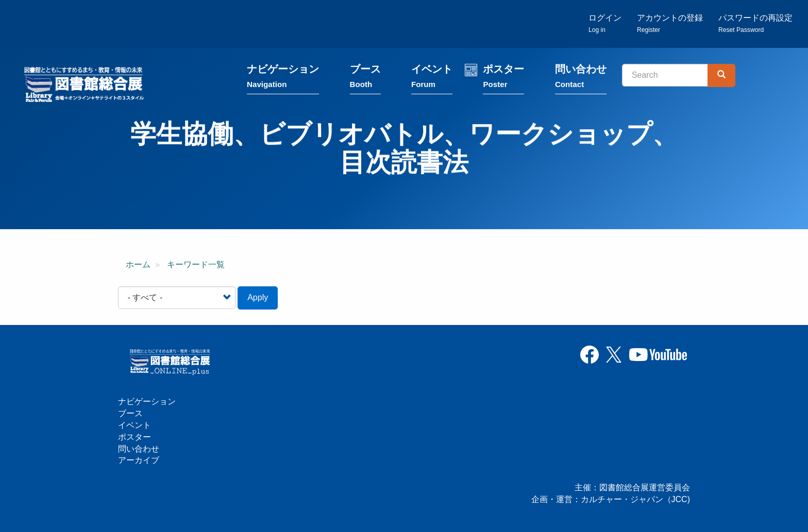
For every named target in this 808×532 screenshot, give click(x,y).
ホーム (138, 264)
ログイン (605, 23)
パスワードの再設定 (755, 23)
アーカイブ (139, 460)
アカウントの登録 (670, 23)
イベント (432, 79)
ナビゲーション (283, 79)
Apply (258, 297)
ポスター (503, 79)
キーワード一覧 (196, 264)
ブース (365, 79)
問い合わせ (581, 79)
